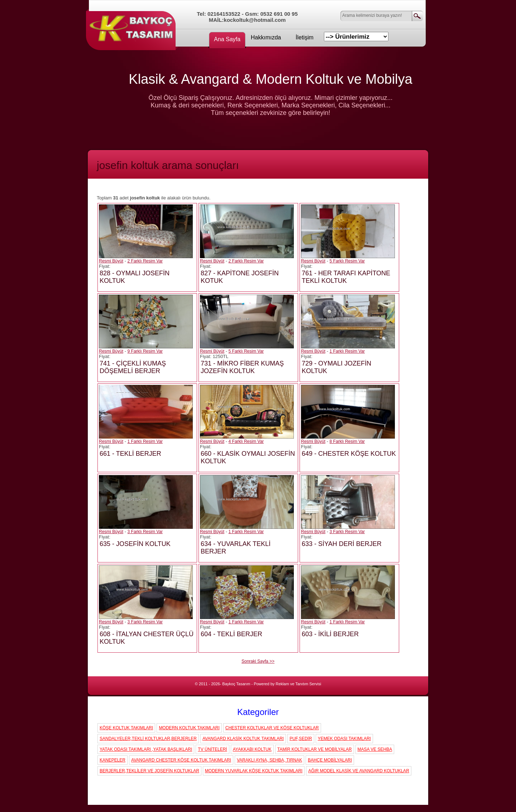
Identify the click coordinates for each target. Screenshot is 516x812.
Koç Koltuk (133, 27)
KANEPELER (113, 760)
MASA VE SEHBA (375, 749)
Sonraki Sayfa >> (258, 661)
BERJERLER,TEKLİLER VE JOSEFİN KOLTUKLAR (149, 771)
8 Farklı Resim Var (347, 441)
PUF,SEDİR (301, 739)
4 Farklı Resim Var (246, 441)
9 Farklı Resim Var (145, 351)
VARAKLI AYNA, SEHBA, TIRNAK (269, 760)
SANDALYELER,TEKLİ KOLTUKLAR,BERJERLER (148, 739)
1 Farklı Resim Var (347, 351)
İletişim (305, 37)
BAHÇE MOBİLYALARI (330, 760)
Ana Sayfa (227, 39)
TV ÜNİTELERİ (212, 749)
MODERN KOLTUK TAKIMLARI (189, 728)
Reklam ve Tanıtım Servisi (298, 684)
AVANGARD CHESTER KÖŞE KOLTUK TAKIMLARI (181, 760)
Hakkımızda (266, 37)
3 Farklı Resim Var (145, 532)
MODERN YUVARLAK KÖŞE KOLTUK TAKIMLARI (254, 771)
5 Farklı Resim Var (347, 261)
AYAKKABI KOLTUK (252, 749)
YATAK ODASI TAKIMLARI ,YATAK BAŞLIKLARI (146, 749)
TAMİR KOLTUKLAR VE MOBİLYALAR (315, 749)
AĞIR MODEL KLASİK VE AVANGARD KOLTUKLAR (359, 771)
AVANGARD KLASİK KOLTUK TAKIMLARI (243, 739)
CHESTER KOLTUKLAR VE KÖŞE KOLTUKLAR (272, 728)
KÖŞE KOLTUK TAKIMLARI (126, 728)
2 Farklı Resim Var (145, 261)
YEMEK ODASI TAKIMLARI (344, 739)
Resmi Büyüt (111, 261)
